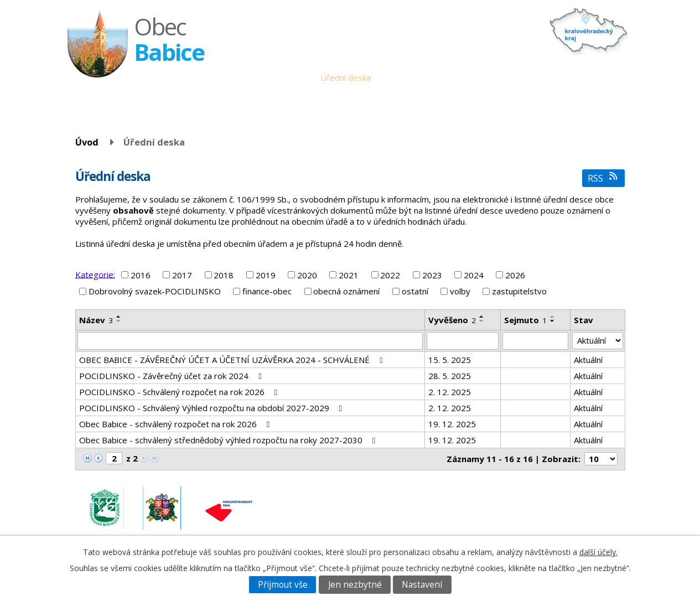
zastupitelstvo (519, 291)
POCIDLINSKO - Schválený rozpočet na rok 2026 (180, 392)
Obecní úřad (289, 77)
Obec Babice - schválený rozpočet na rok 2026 (176, 424)
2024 (474, 275)
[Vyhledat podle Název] (250, 341)
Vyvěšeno (452, 320)
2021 (349, 275)
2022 (390, 275)
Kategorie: (95, 274)
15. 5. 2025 (450, 360)
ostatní (415, 291)
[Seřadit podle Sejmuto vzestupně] (553, 317)
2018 (224, 275)
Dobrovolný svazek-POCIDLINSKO (155, 291)
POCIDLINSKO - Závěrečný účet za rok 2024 (172, 376)
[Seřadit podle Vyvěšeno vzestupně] (482, 317)
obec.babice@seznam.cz (548, 501)
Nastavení (422, 585)
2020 (307, 275)
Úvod (248, 77)
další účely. (598, 552)
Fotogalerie (545, 77)
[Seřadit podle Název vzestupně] (119, 317)
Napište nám (599, 77)
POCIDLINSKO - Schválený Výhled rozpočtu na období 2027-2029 (212, 408)
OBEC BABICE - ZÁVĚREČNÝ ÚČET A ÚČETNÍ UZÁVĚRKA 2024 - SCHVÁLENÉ (233, 360)
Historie (499, 77)
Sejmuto (525, 320)
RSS (603, 178)
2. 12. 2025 (450, 392)
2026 (515, 275)
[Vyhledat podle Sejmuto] (536, 341)
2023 (432, 275)
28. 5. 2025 (450, 376)
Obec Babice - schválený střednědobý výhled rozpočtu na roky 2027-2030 (229, 440)
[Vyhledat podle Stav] (597, 341)
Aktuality (395, 77)
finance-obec (267, 291)
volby (460, 291)
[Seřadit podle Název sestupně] (119, 321)
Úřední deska (346, 77)
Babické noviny (447, 77)
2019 (266, 275)
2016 (141, 275)
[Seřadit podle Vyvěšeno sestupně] (482, 321)
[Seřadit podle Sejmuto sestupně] (553, 321)
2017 (182, 275)
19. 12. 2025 (452, 424)
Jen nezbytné (355, 585)
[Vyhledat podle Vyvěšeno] (463, 341)
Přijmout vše (283, 585)
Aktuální (588, 360)
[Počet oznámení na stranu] (601, 459)
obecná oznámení (346, 291)
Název (96, 320)
